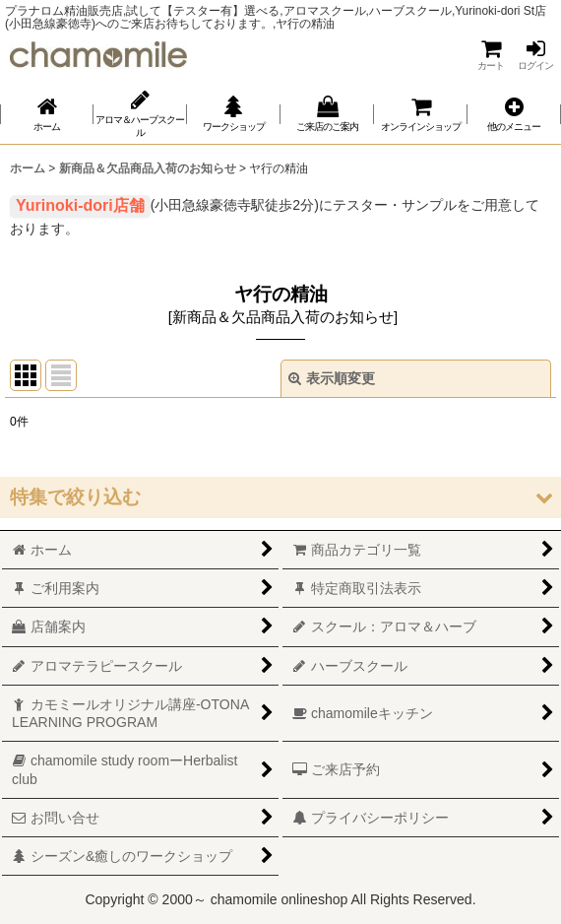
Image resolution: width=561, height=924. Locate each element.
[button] (514, 114)
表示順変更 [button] (332, 378)
